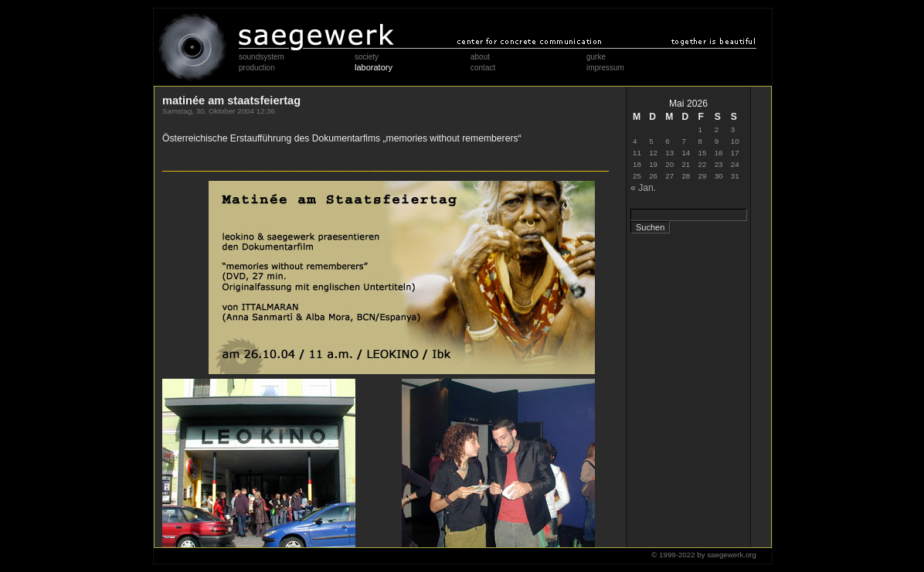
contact (483, 68)
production (257, 68)
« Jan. (643, 188)
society (367, 57)
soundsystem (262, 57)
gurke (596, 57)
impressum (605, 68)
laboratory (374, 67)
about (480, 57)
